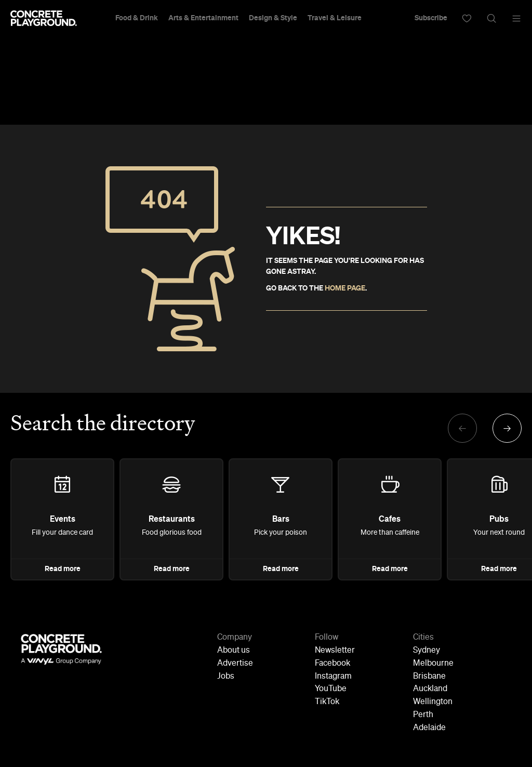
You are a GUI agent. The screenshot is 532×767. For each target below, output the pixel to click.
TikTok (327, 702)
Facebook (332, 664)
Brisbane (429, 677)
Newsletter (335, 651)
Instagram (333, 677)
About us (234, 651)
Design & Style (273, 18)
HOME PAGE (345, 288)
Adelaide (429, 728)
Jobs (226, 677)
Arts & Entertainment (203, 18)
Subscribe (431, 18)
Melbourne (433, 664)
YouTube (331, 689)
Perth (423, 715)
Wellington (433, 702)
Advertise (235, 664)
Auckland (430, 689)
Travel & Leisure (335, 18)
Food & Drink (137, 18)
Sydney (427, 651)
